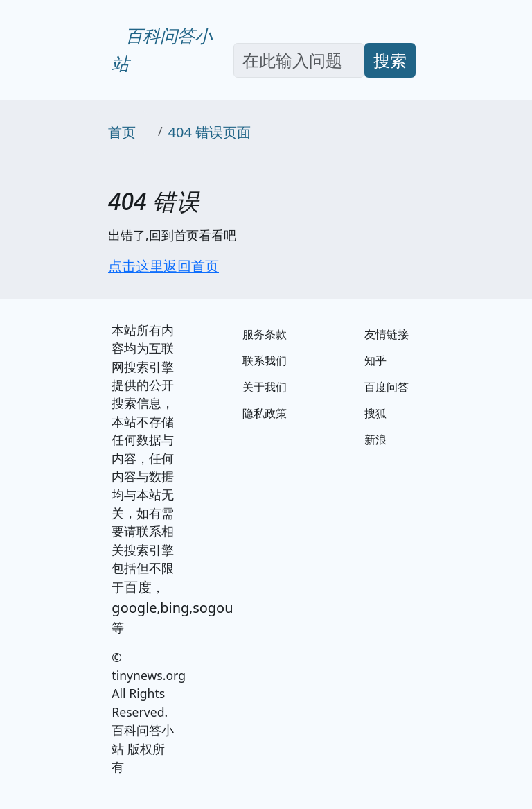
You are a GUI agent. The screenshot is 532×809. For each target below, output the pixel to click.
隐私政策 (265, 413)
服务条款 (265, 334)
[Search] (299, 60)
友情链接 (387, 334)
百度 (138, 587)
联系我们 (265, 360)
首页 (122, 132)
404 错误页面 (210, 132)
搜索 (390, 60)
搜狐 (375, 413)
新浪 (375, 440)
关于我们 (265, 387)
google (134, 608)
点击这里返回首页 (163, 266)
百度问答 (387, 387)
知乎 (375, 360)
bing (175, 608)
